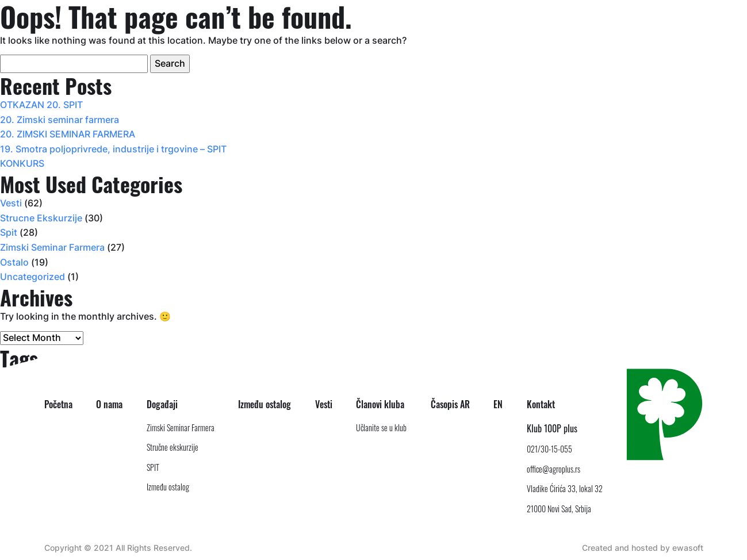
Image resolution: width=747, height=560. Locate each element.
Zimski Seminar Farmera (52, 247)
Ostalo (14, 262)
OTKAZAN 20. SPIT (41, 105)
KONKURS (22, 163)
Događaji (162, 404)
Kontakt (541, 404)
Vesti (11, 203)
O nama (109, 404)
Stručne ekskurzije (173, 447)
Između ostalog (168, 487)
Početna (58, 404)
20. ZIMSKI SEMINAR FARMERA (68, 134)
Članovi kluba (380, 404)
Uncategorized (32, 277)
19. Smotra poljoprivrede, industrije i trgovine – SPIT (113, 149)
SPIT (153, 467)
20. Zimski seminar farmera (60, 120)
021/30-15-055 (549, 449)
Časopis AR (450, 404)
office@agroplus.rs (553, 469)
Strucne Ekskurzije (41, 218)
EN (498, 404)
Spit (9, 232)
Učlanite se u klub (381, 427)
